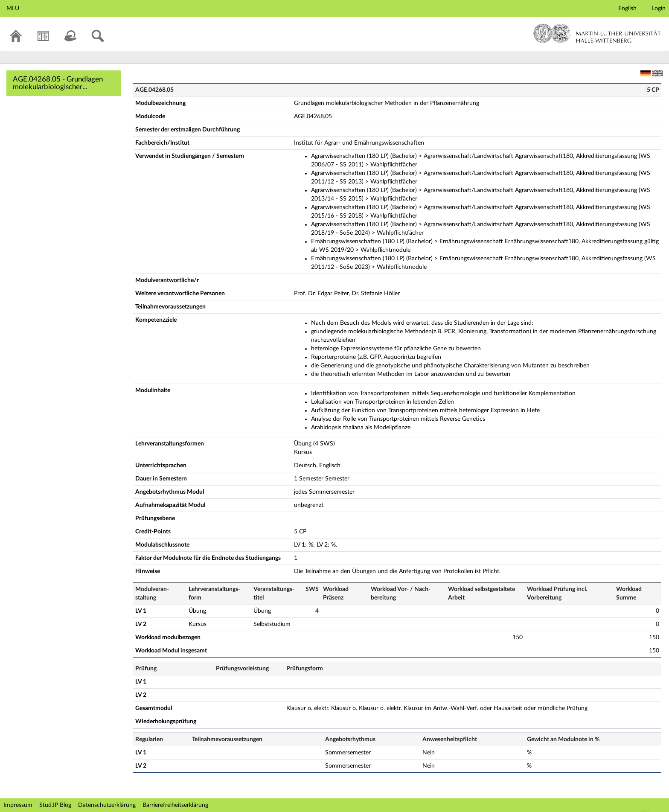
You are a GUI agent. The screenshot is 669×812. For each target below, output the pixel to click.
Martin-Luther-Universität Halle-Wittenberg (597, 33)
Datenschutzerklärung (107, 805)
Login (659, 9)
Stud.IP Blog (55, 805)
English (627, 9)
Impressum (18, 805)
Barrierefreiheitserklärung (175, 805)
